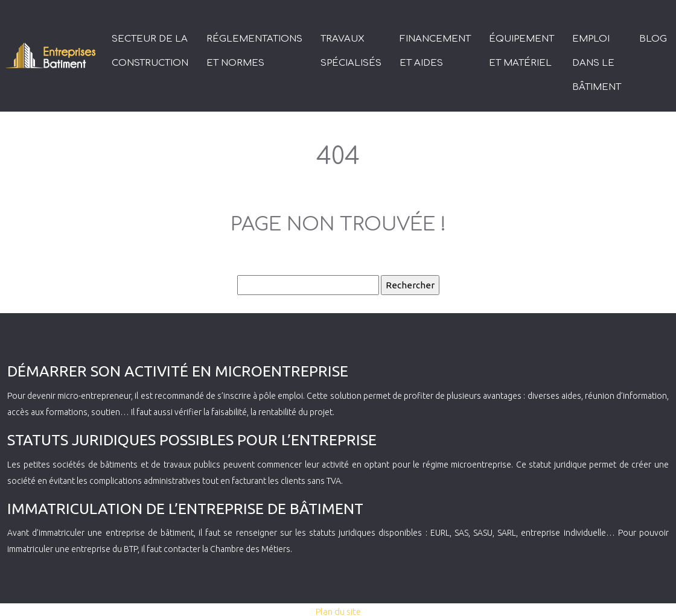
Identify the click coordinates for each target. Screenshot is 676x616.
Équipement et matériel (521, 51)
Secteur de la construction (150, 51)
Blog (653, 39)
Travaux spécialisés (351, 51)
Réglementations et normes (254, 51)
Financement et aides (435, 51)
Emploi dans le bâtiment (597, 63)
